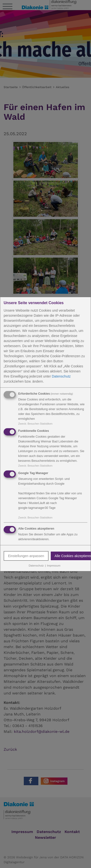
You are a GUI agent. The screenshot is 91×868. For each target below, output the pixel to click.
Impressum (54, 566)
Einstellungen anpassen (26, 556)
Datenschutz (61, 376)
